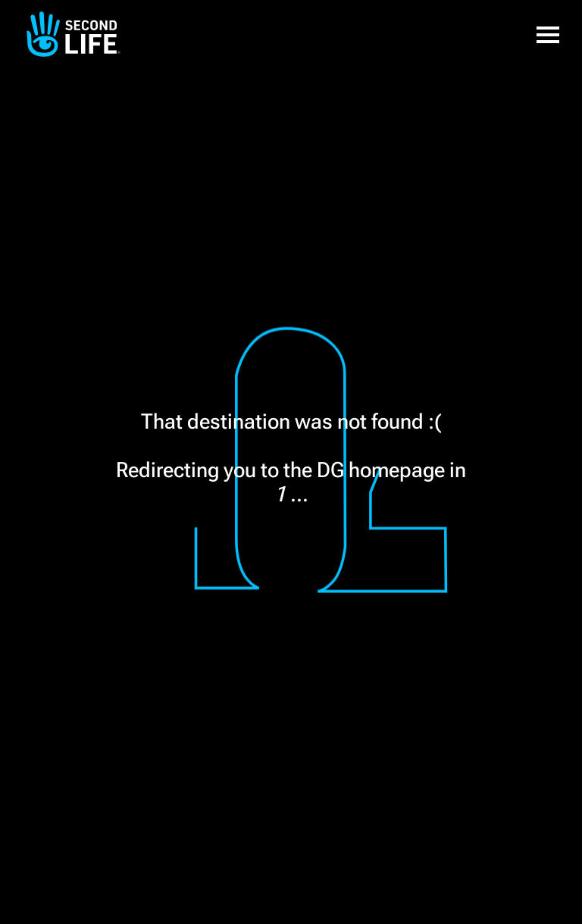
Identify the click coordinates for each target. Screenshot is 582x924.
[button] (548, 34)
